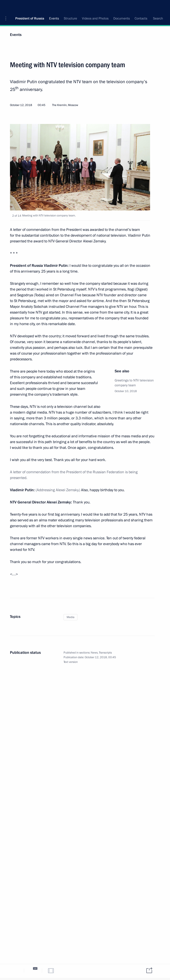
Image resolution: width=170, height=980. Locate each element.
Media (71, 617)
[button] (7, 7)
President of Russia (30, 7)
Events (16, 35)
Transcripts (105, 653)
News (94, 653)
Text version (71, 662)
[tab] (15, 971)
